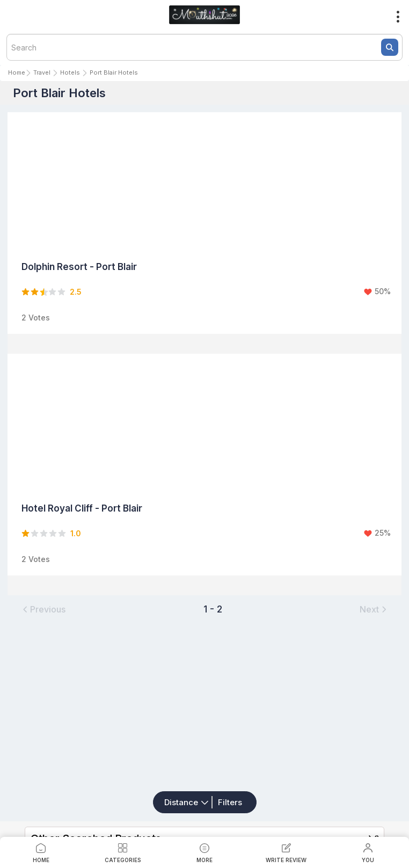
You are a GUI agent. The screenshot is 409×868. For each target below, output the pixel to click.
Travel (42, 72)
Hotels (70, 72)
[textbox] (204, 47)
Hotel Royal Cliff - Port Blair (82, 508)
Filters (230, 802)
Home (17, 72)
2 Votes (36, 318)
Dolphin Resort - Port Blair (79, 267)
